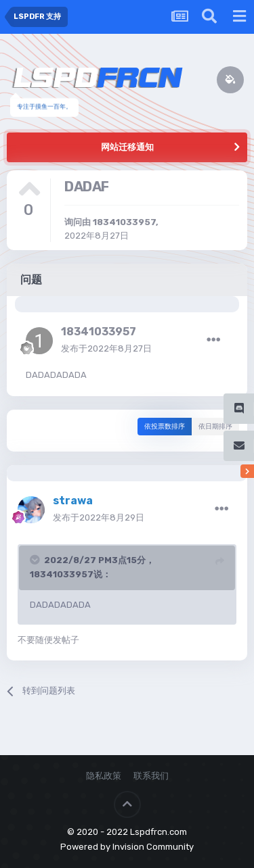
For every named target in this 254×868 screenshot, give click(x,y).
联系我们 (151, 776)
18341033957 (124, 222)
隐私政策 (104, 776)
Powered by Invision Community (127, 847)
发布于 (106, 348)
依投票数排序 (165, 427)
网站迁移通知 (127, 147)
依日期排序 (215, 427)
